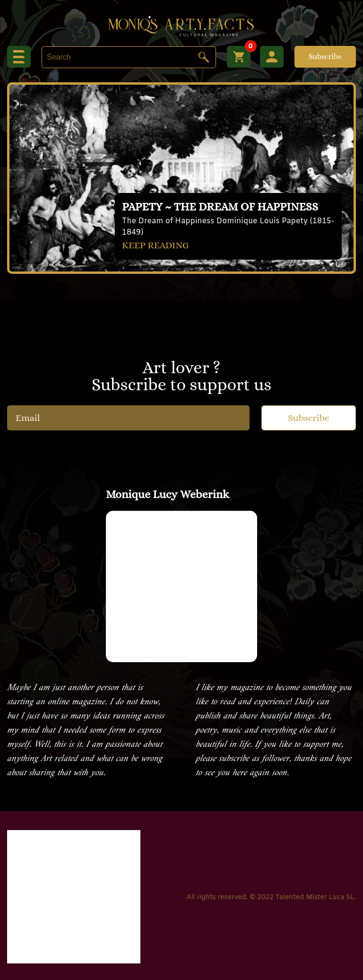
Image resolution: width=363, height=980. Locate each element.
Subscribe (325, 57)
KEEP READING (156, 245)
